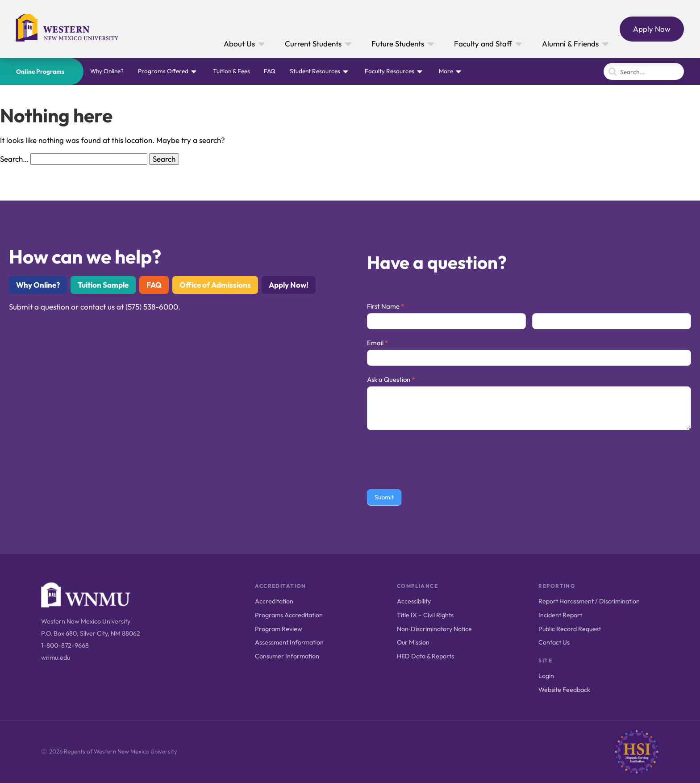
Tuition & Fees (231, 71)
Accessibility (414, 601)
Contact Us (554, 642)
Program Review (279, 629)
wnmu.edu (56, 657)
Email (377, 343)
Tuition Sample (103, 285)
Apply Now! (289, 285)
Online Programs (40, 71)
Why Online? (107, 71)
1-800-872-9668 (65, 645)
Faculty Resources (390, 71)
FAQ (270, 71)
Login (546, 676)
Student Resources (315, 71)
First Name (385, 306)
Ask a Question (391, 379)
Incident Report (560, 615)
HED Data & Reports (425, 656)
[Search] (644, 71)
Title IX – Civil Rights (425, 615)
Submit (384, 497)
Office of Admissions (215, 285)
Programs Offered (163, 71)
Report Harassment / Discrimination (589, 601)
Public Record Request (570, 629)
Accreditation (274, 601)
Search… (14, 159)
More (446, 71)
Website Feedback (564, 690)
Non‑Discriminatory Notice (434, 629)
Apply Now (652, 29)
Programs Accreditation (289, 615)
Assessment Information (289, 642)
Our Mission (413, 642)
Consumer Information (287, 656)
